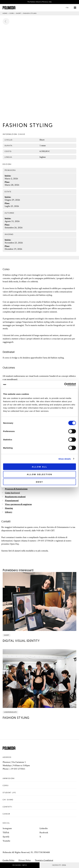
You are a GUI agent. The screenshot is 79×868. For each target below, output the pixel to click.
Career (39, 814)
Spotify (6, 837)
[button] (69, 8)
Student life (39, 793)
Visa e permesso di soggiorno (18, 505)
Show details (65, 459)
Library (9, 512)
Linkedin (44, 829)
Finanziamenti (12, 501)
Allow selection (39, 474)
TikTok (6, 833)
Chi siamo (39, 800)
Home (5, 13)
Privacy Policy (25, 861)
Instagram (7, 829)
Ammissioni (39, 779)
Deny (39, 482)
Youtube (6, 841)
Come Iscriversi (12, 493)
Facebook (44, 833)
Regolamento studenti (15, 497)
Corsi (12, 13)
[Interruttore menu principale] (75, 8)
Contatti (39, 807)
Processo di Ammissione (16, 489)
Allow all (40, 467)
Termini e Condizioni (44, 861)
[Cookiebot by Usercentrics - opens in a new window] (64, 385)
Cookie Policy (9, 861)
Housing (9, 509)
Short (19, 13)
